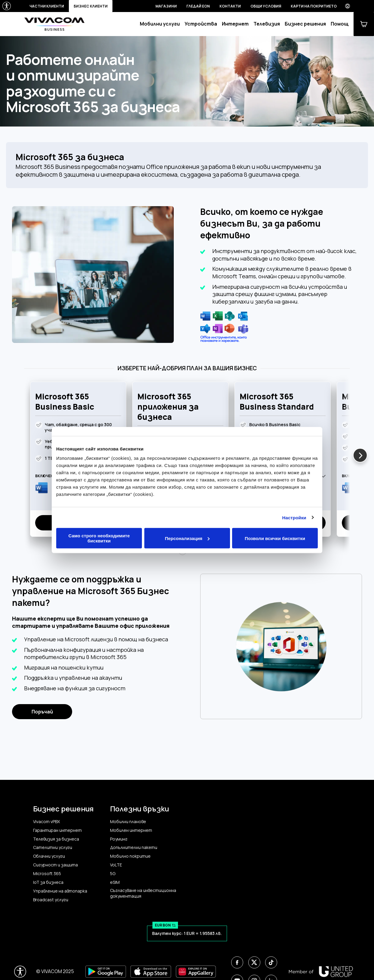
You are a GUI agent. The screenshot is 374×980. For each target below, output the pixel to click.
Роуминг (119, 839)
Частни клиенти (47, 6)
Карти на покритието (314, 6)
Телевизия (267, 24)
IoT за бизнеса (48, 882)
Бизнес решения (305, 24)
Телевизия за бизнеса (56, 839)
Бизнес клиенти (91, 6)
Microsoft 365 (47, 874)
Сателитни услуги (53, 847)
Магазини (166, 6)
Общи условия (266, 6)
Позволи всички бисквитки (275, 538)
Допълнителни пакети (134, 847)
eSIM (115, 882)
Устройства (201, 24)
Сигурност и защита (55, 865)
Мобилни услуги (160, 24)
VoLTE (116, 865)
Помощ (340, 24)
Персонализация (187, 538)
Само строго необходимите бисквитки (99, 538)
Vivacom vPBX (46, 822)
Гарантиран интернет (57, 830)
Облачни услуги (49, 856)
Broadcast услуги (51, 900)
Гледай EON (198, 6)
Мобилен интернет (131, 830)
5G (113, 874)
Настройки (294, 517)
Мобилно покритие (130, 856)
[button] (360, 455)
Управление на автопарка (60, 891)
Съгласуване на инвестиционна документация (143, 893)
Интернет (235, 24)
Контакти (230, 6)
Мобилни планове (128, 822)
